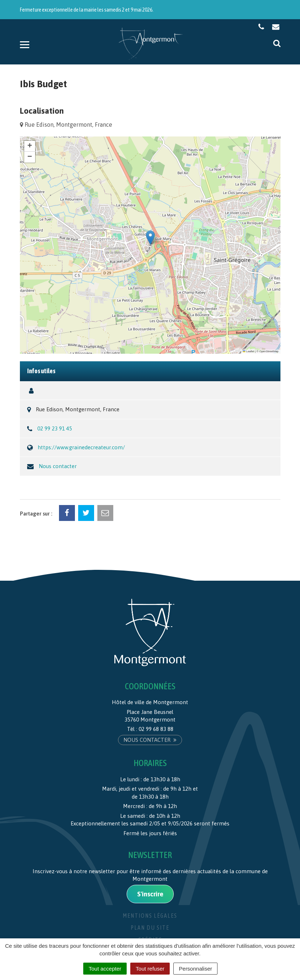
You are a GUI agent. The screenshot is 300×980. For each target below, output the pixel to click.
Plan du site (150, 928)
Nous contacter (58, 466)
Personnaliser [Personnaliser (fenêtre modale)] (195, 969)
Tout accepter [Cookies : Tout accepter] (105, 969)
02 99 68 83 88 (156, 729)
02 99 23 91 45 (55, 428)
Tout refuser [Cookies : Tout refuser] (150, 969)
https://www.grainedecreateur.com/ (81, 447)
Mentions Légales (150, 916)
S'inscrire (150, 894)
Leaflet (249, 351)
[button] (150, 238)
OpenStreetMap (269, 351)
